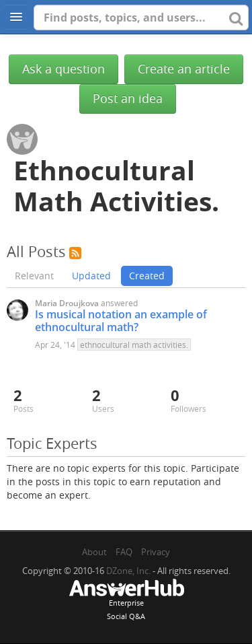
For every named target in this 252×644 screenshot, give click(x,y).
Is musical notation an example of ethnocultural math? (121, 321)
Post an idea (128, 99)
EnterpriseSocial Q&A (126, 601)
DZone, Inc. (128, 571)
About (94, 552)
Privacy (156, 552)
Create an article (184, 69)
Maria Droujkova (67, 303)
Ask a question (64, 69)
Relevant (34, 276)
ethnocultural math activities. (134, 345)
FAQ (124, 552)
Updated (91, 276)
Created (147, 276)
